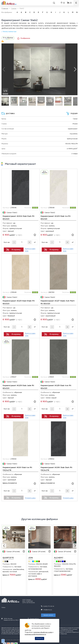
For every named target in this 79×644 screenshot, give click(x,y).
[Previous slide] (4, 546)
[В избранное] (35, 235)
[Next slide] (75, 546)
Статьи (3, 607)
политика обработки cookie (43, 632)
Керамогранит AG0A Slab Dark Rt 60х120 (19, 218)
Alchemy (59, 558)
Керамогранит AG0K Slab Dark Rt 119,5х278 (56, 469)
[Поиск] (54, 3)
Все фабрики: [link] (7, 12)
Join (31, 558)
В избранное (24, 38)
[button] (75, 69)
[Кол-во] (22, 242)
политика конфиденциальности (35, 634)
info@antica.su (48, 610)
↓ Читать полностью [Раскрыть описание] (9, 32)
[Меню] (76, 3)
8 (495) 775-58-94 (49, 606)
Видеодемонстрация (3, 41)
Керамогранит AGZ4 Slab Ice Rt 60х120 (56, 218)
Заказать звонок (48, 615)
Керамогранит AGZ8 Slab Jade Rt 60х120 (18, 387)
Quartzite (8, 558)
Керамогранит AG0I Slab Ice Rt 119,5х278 (17, 469)
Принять (39, 638)
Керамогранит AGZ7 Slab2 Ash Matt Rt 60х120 (58, 302)
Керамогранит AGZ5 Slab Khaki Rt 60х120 (19, 302)
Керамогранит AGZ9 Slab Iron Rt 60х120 (56, 387)
